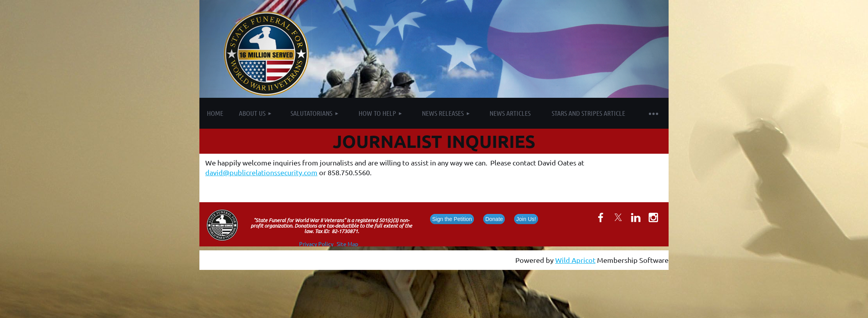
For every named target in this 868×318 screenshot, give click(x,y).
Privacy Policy (316, 244)
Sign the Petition (452, 219)
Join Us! (526, 219)
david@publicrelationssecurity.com (261, 172)
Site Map (347, 244)
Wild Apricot (575, 260)
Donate (494, 219)
